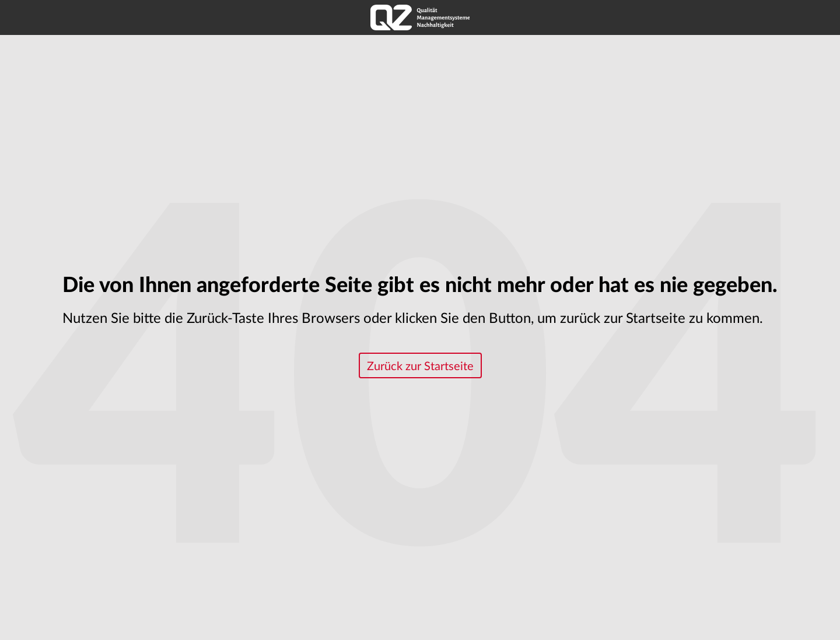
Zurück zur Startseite (420, 367)
